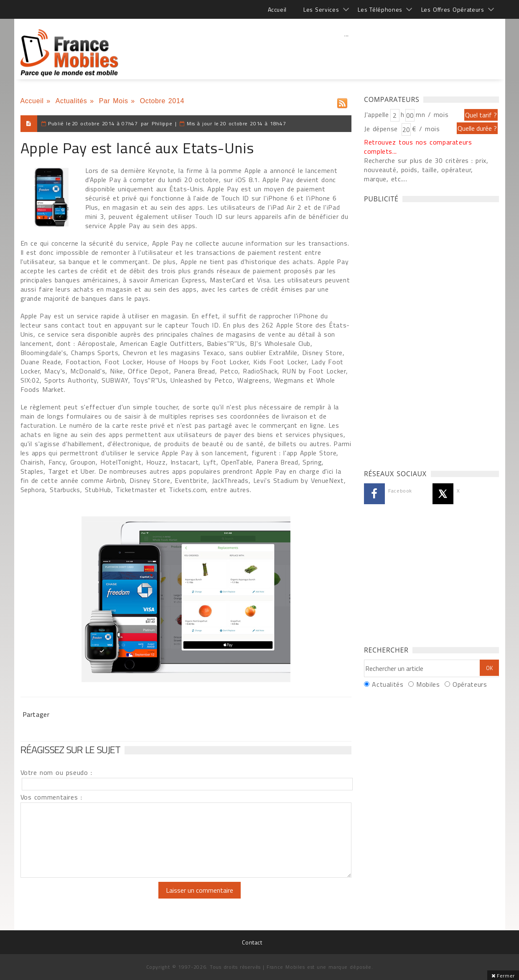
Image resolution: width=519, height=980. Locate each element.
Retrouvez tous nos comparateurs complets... (418, 147)
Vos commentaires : (51, 797)
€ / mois (426, 129)
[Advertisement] (347, 52)
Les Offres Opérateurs (453, 9)
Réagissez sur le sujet (71, 749)
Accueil (277, 9)
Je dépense (382, 129)
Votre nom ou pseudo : (56, 772)
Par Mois (114, 101)
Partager (36, 714)
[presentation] (90, 898)
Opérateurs (470, 684)
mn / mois (432, 114)
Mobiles (428, 684)
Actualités (71, 101)
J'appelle (377, 114)
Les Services (321, 9)
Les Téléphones (380, 9)
